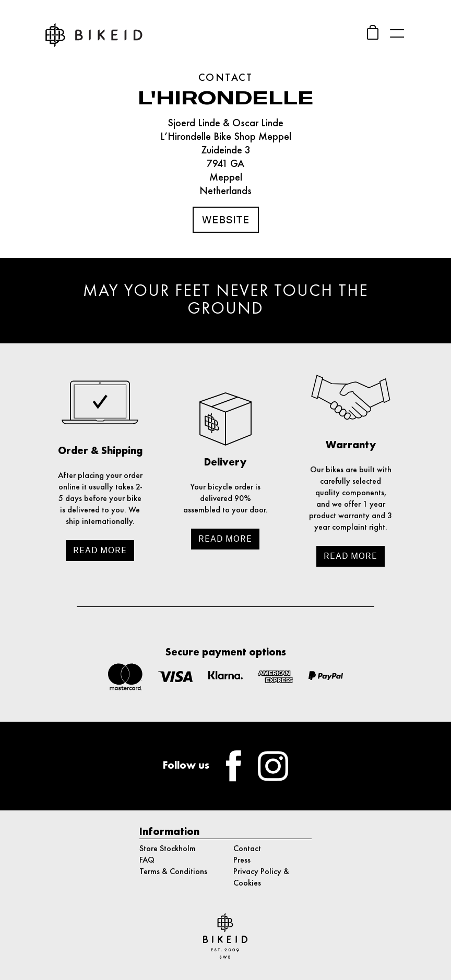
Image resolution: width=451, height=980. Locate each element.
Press (242, 861)
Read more (100, 550)
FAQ (147, 861)
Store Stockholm (168, 849)
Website (226, 220)
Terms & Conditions (173, 872)
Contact (247, 849)
